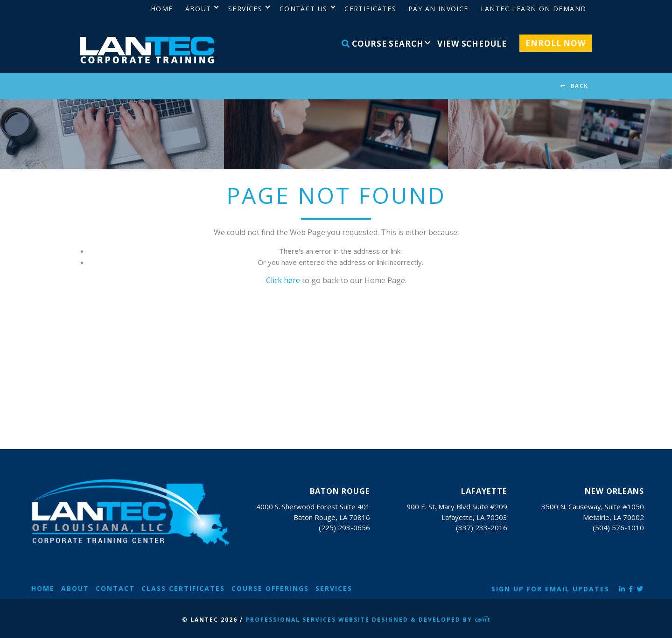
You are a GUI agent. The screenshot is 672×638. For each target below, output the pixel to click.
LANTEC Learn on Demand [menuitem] (534, 9)
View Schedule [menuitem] (472, 44)
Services (334, 588)
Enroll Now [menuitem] (556, 43)
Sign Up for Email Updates (550, 589)
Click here (283, 280)
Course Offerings (270, 588)
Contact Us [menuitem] (304, 9)
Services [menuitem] (245, 9)
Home (43, 588)
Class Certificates (183, 588)
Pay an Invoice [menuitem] (438, 9)
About (75, 588)
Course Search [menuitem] (383, 44)
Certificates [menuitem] (370, 9)
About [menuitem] (198, 9)
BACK (579, 86)
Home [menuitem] (162, 9)
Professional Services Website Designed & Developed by (368, 620)
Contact (115, 588)
